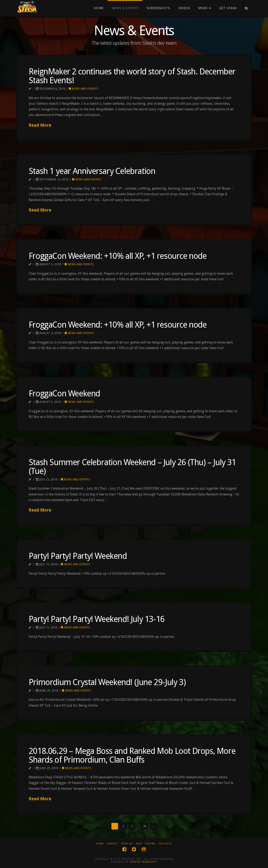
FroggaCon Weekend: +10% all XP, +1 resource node (118, 256)
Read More (40, 125)
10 (145, 826)
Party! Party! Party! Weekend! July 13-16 (97, 619)
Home (100, 844)
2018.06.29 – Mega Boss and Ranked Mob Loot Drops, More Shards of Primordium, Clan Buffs (132, 755)
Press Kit (127, 844)
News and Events (83, 89)
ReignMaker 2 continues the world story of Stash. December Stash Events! (132, 76)
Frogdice (165, 844)
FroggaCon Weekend (64, 394)
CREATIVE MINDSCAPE (143, 862)
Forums (150, 844)
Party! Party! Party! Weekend (78, 556)
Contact (112, 844)
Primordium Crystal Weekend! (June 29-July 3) (107, 682)
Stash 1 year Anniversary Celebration (92, 171)
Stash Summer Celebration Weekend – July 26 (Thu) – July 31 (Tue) (132, 467)
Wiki (139, 844)
